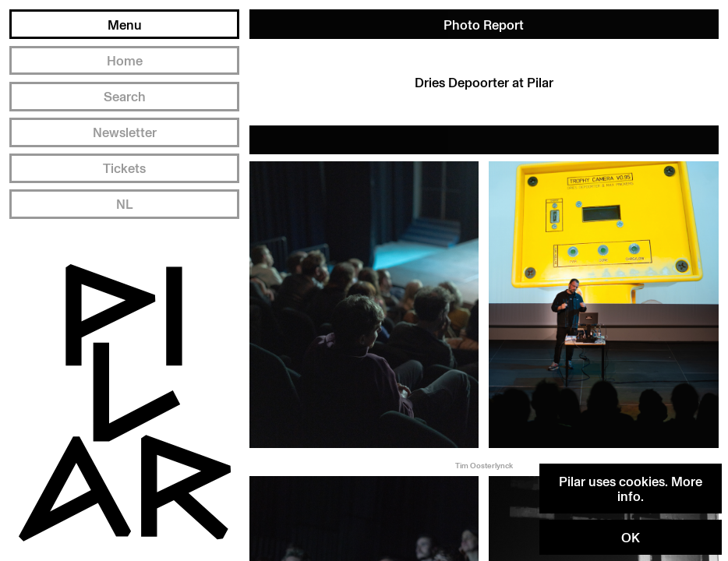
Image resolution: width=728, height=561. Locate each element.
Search (125, 96)
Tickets (124, 168)
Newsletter (125, 132)
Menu (125, 25)
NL (124, 204)
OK (631, 537)
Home (125, 60)
